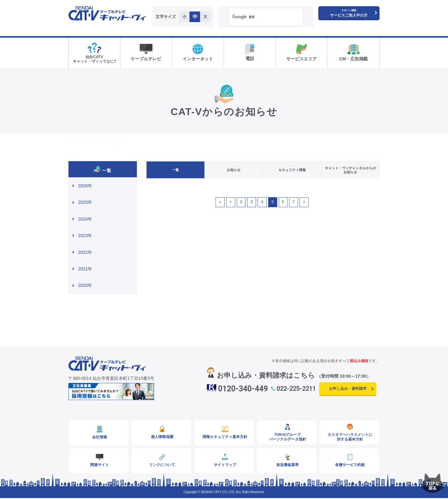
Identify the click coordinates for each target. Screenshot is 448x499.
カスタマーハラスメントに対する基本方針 (349, 437)
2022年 (85, 252)
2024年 (85, 219)
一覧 (175, 170)
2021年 (85, 269)
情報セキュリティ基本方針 (224, 437)
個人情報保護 (161, 437)
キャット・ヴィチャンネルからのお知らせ (350, 170)
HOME (74, 141)
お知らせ (234, 170)
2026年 (85, 186)
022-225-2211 (296, 389)
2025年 (85, 202)
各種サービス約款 (349, 465)
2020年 (85, 285)
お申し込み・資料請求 (348, 389)
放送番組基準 (287, 465)
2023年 (85, 236)
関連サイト (99, 465)
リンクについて (161, 465)
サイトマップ (224, 465)
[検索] (258, 17)
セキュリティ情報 (292, 170)
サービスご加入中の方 (349, 13)
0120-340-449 (243, 389)
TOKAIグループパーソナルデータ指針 (287, 437)
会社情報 (99, 437)
